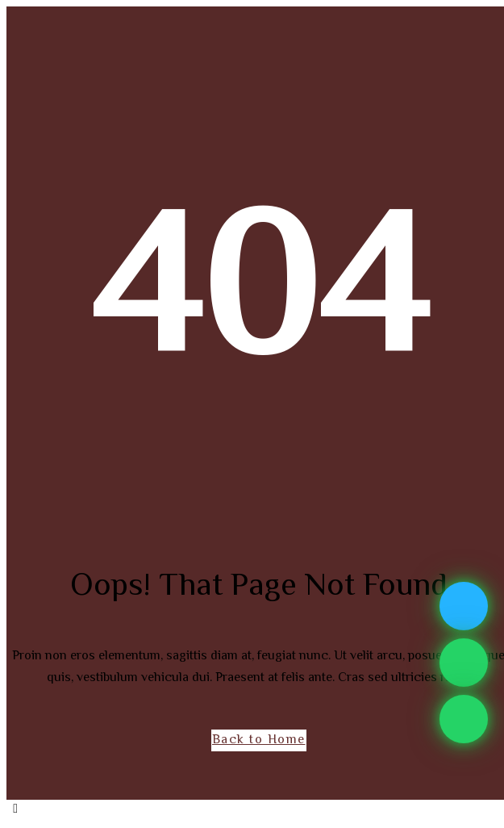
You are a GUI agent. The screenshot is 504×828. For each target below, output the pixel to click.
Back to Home (259, 740)
